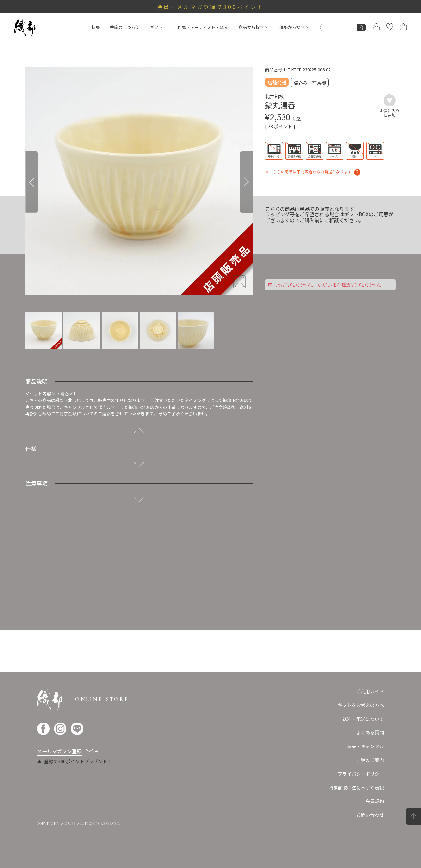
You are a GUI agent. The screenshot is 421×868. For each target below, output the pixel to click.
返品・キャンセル (365, 746)
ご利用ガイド (370, 691)
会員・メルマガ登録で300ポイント (210, 7)
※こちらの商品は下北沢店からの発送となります (309, 172)
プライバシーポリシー (361, 774)
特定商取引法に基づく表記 (356, 788)
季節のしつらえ (125, 27)
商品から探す (254, 27)
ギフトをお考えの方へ (361, 705)
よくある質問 (370, 732)
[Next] (246, 182)
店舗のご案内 (370, 760)
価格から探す (295, 27)
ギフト (159, 27)
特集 (96, 27)
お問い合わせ (370, 815)
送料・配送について (363, 719)
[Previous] (32, 182)
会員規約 (375, 801)
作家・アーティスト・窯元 (203, 27)
